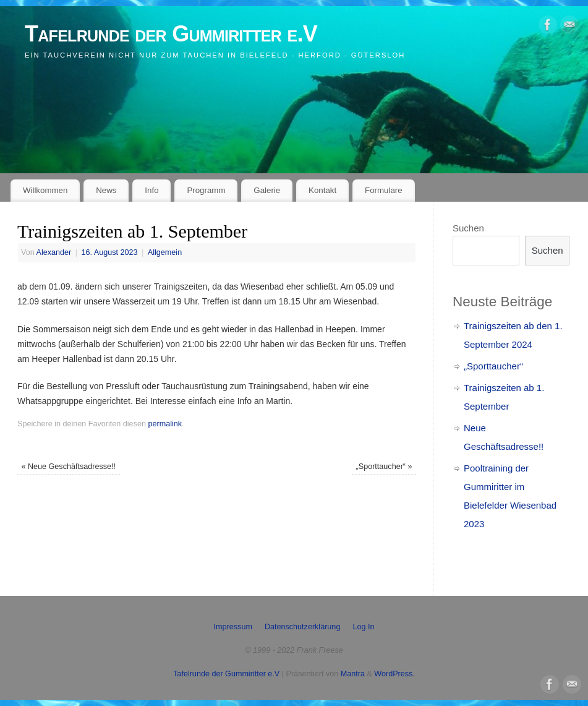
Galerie (267, 190)
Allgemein (165, 252)
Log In (363, 627)
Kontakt (322, 190)
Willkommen (45, 190)
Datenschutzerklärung (303, 627)
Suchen (468, 228)
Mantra (353, 674)
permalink (165, 424)
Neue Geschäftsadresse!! (68, 467)
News (106, 190)
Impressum (233, 627)
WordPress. (394, 674)
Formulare (384, 190)
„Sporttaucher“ (384, 467)
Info (151, 190)
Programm (206, 190)
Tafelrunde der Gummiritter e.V (171, 34)
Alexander (54, 252)
